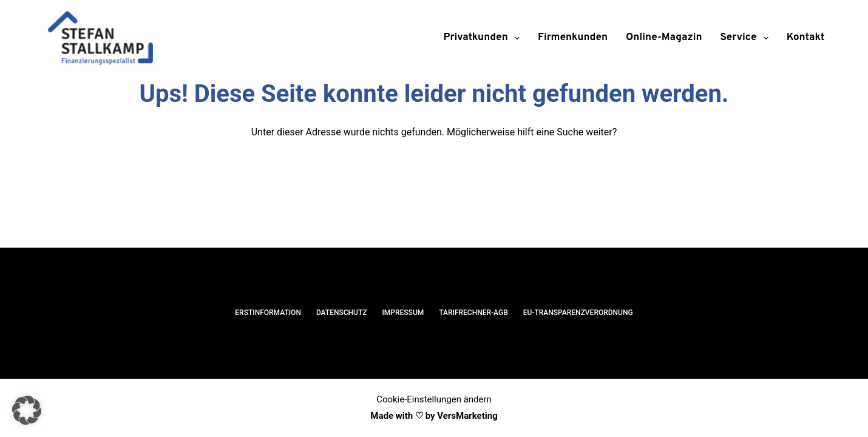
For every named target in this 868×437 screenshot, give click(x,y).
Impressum (403, 313)
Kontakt (806, 38)
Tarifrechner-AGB (473, 313)
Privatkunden (484, 38)
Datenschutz (342, 313)
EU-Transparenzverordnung (578, 313)
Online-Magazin (664, 38)
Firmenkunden (573, 38)
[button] (27, 410)
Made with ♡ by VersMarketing (434, 416)
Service (747, 38)
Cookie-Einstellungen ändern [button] (434, 399)
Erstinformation (268, 313)
